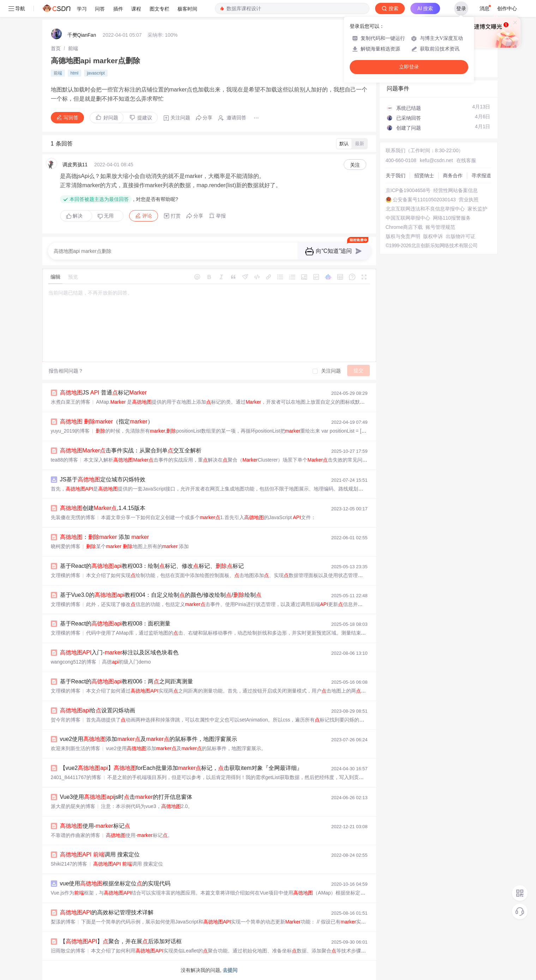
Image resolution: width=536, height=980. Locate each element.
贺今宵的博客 (66, 720)
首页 (56, 48)
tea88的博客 (64, 460)
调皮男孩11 (75, 165)
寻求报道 (481, 176)
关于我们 (396, 176)
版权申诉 (433, 236)
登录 (461, 8)
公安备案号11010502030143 (424, 200)
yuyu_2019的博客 (70, 431)
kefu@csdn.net (436, 160)
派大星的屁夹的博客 (73, 806)
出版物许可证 (460, 236)
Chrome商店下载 (404, 227)
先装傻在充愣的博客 (73, 517)
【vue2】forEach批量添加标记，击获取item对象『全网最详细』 (181, 768)
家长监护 (477, 209)
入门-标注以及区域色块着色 (119, 652)
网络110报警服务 (452, 218)
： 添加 (104, 537)
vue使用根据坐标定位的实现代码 (115, 883)
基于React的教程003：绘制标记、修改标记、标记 (152, 566)
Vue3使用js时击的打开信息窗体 (126, 797)
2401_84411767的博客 (76, 777)
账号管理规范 (440, 227)
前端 (73, 48)
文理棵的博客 (66, 575)
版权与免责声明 (403, 236)
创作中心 (507, 8)
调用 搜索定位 (100, 854)
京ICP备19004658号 (408, 190)
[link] (56, 48)
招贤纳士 (424, 176)
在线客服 (466, 160)
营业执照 (469, 200)
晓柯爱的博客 (66, 546)
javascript (96, 73)
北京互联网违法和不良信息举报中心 (425, 209)
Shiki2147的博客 (69, 864)
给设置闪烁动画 (98, 710)
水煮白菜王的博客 (71, 402)
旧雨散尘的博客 (68, 951)
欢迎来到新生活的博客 (76, 748)
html (75, 73)
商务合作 (453, 176)
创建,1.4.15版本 (103, 508)
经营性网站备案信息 (456, 190)
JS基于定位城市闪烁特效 (103, 479)
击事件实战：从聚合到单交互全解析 (131, 450)
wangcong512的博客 (74, 662)
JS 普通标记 (103, 393)
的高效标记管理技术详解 (107, 912)
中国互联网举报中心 (408, 218)
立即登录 (409, 67)
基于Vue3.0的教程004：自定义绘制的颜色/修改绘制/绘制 (161, 595)
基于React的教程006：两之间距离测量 (127, 681)
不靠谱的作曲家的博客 (76, 835)
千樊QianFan (82, 35)
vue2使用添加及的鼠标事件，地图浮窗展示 (149, 739)
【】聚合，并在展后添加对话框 (121, 941)
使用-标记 (95, 826)
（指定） (107, 421)
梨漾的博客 (63, 922)
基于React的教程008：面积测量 (115, 623)
